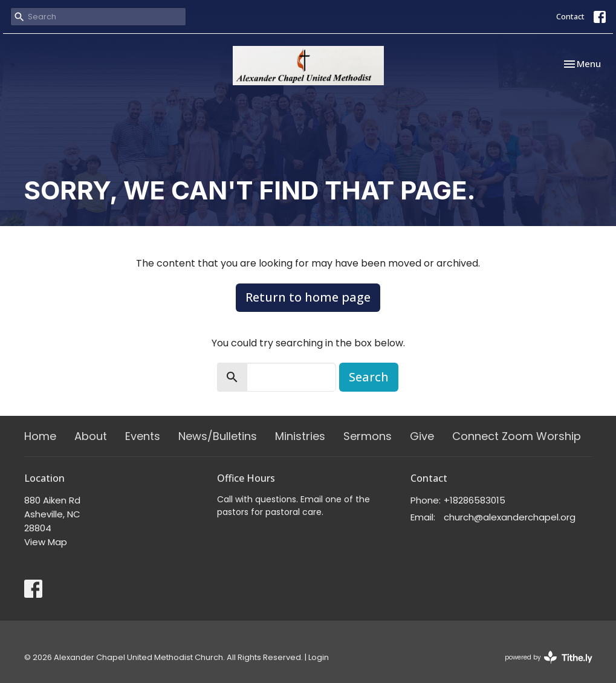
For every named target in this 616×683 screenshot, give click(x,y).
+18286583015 (475, 500)
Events (143, 436)
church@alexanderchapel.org (510, 517)
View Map (46, 542)
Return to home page (308, 297)
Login (319, 657)
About (91, 436)
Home (40, 436)
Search (369, 377)
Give (422, 436)
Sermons (368, 436)
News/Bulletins (218, 436)
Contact (570, 16)
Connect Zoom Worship (517, 436)
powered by (549, 657)
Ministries (300, 436)
